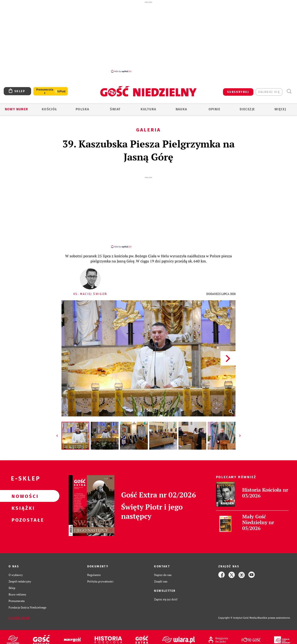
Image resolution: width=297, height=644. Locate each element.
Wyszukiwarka (289, 91)
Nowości (22, 492)
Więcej (280, 109)
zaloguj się (269, 92)
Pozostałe (22, 516)
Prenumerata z (45, 91)
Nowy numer (17, 109)
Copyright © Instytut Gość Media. (238, 614)
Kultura (148, 109)
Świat (115, 109)
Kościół (50, 109)
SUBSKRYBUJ (238, 92)
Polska (82, 109)
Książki (22, 504)
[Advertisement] (148, 37)
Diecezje (247, 109)
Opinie (214, 109)
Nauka (181, 109)
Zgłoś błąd (19, 614)
